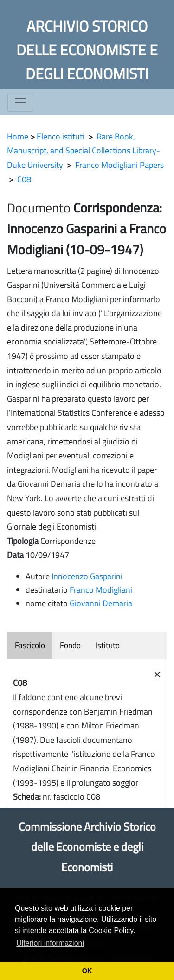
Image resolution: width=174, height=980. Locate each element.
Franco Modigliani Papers (119, 165)
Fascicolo (30, 645)
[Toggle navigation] (20, 102)
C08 (24, 179)
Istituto (108, 645)
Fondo (70, 645)
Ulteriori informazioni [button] (50, 943)
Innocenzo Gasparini (87, 576)
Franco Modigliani (101, 590)
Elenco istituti (61, 136)
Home (18, 136)
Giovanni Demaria (101, 603)
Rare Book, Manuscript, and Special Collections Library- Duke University (84, 151)
